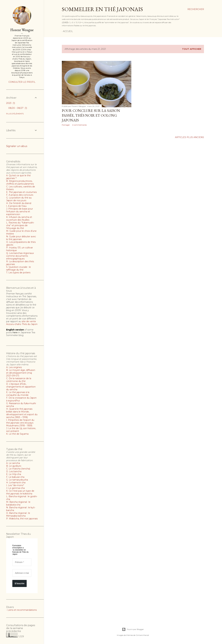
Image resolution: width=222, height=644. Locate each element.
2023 (11, 103)
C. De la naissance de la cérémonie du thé (19, 380)
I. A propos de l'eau (16, 206)
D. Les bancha (14, 471)
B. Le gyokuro (14, 466)
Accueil (68, 31)
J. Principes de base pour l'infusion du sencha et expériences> (20, 212)
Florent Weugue (22, 30)
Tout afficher (192, 49)
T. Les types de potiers (18, 273)
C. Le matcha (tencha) (18, 469)
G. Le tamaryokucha (17, 480)
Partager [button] (66, 125)
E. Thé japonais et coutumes (21, 192)
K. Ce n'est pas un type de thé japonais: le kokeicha (20, 492)
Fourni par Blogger (133, 629)
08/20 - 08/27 (18, 108)
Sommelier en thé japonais (102, 9)
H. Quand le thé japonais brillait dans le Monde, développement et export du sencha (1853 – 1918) (22, 413)
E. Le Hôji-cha (14, 474)
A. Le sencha (13, 463)
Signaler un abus (17, 146)
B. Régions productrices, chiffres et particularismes (20, 182)
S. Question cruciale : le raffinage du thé (18, 268)
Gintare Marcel (142, 635)
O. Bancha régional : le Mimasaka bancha (18, 514)
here (15, 332)
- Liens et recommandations (21, 610)
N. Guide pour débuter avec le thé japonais (21, 238)
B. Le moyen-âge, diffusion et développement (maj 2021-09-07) (21, 373)
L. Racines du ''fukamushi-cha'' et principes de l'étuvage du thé (20, 225)
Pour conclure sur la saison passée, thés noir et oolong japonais (91, 115)
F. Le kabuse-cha (15, 477)
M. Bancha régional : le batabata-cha (18, 503)
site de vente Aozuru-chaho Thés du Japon (22, 323)
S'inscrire (20, 583)
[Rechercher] (196, 9)
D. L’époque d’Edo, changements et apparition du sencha (21, 387)
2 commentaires (79, 125)
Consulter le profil (22, 82)
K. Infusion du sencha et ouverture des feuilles (19, 218)
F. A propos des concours (20, 195)
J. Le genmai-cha (15, 488)
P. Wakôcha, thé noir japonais (22, 519)
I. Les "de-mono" (15, 485)
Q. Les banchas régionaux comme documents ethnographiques (20, 256)
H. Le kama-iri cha (16, 483)
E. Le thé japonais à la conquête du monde (18, 394)
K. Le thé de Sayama (17, 434)
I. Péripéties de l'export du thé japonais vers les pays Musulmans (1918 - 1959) (20, 423)
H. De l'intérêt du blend (19, 203)
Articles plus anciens (189, 137)
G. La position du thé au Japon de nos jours (19, 199)
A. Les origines (14, 367)
